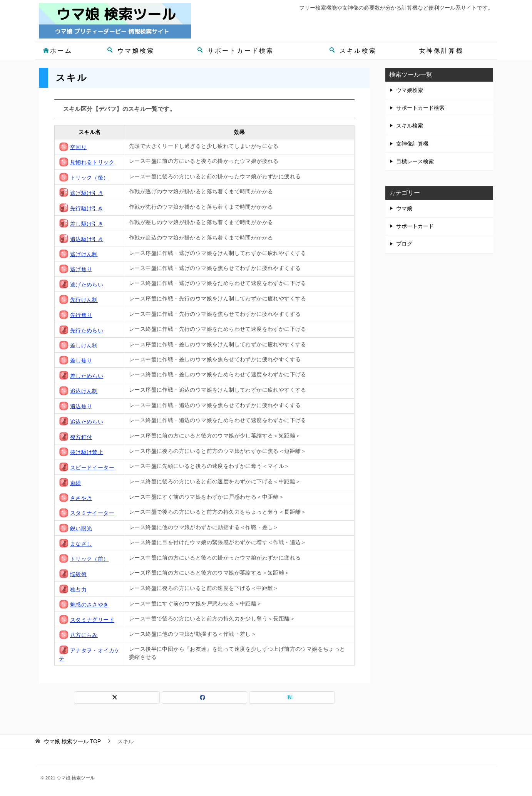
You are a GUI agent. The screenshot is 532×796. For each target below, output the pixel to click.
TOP (72, 741)
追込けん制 (84, 391)
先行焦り (81, 315)
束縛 (76, 483)
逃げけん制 (84, 254)
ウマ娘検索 (131, 51)
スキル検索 (353, 51)
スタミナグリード (92, 620)
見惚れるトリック (92, 163)
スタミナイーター (92, 513)
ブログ (404, 244)
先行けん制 (84, 300)
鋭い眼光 (81, 528)
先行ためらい (87, 330)
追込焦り (81, 406)
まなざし (81, 544)
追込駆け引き (87, 239)
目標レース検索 (415, 161)
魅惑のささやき (90, 605)
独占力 (78, 590)
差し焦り (81, 360)
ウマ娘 (404, 208)
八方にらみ (84, 635)
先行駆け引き (87, 208)
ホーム (58, 51)
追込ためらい (87, 422)
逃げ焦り (81, 269)
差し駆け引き (87, 224)
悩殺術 (78, 574)
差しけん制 (84, 345)
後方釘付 (81, 437)
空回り (78, 147)
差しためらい (87, 376)
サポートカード (415, 226)
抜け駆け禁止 (87, 452)
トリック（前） (90, 559)
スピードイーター (92, 468)
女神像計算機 (441, 51)
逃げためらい (87, 285)
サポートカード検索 (236, 51)
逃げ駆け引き (87, 193)
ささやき (81, 498)
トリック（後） (90, 178)
